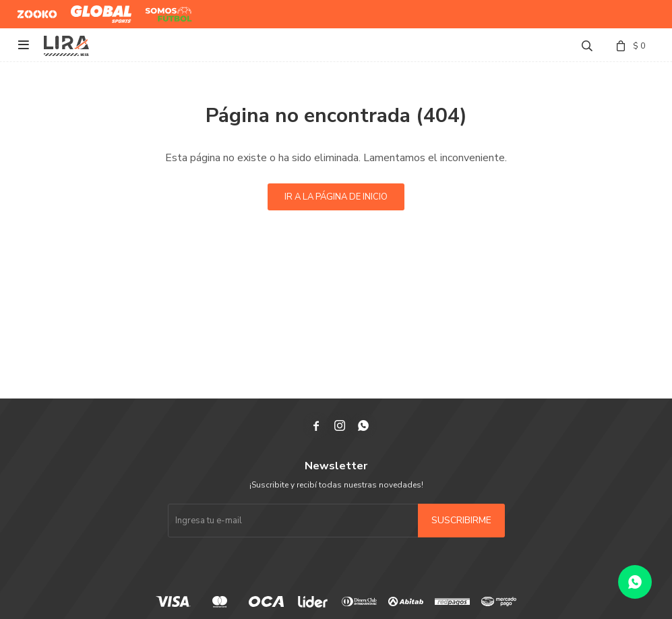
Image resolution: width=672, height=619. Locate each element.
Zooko (30, 9)
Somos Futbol (159, 14)
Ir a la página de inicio (336, 197)
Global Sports (98, 9)
